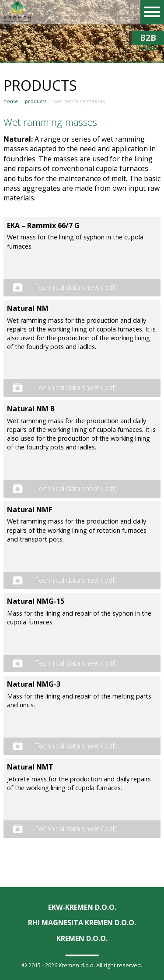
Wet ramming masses (79, 101)
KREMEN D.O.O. (82, 938)
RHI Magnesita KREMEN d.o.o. (82, 923)
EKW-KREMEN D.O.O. (82, 907)
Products (36, 101)
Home (11, 101)
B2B (148, 38)
